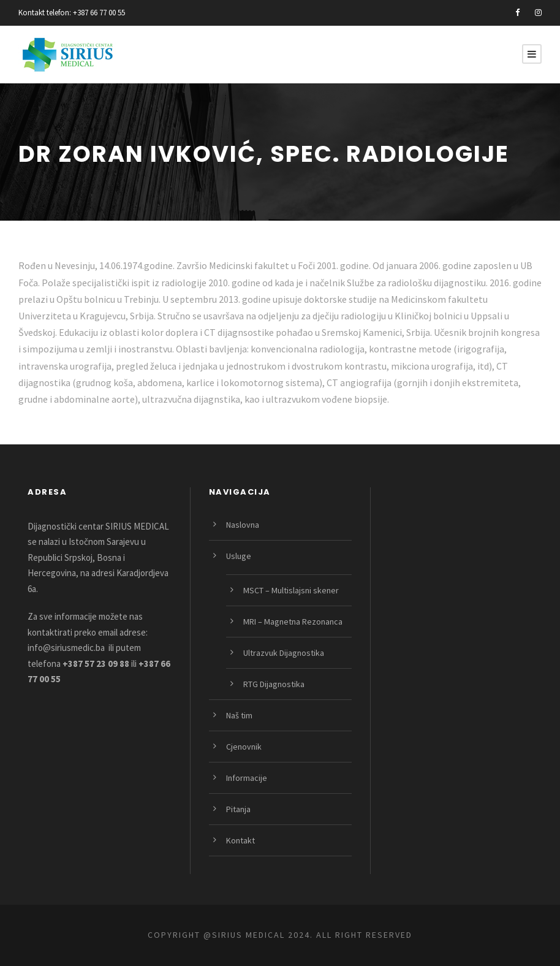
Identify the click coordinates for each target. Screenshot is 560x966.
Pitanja (238, 809)
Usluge (239, 556)
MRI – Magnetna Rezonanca (293, 622)
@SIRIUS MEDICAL (244, 935)
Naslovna (243, 525)
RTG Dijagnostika (274, 684)
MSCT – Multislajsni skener (291, 590)
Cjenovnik (244, 747)
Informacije (247, 778)
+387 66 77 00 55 (99, 13)
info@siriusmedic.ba (66, 648)
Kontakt (240, 840)
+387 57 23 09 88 (96, 664)
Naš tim (239, 715)
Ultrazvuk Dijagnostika (284, 653)
